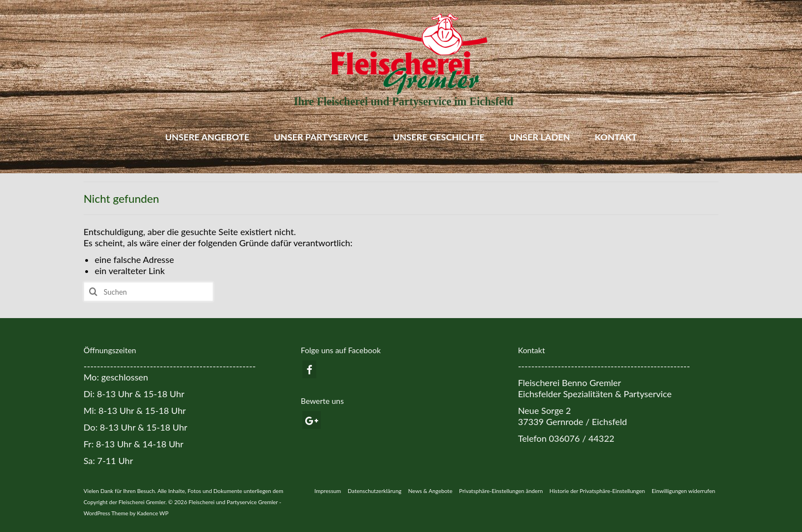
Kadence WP (153, 513)
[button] (501, 491)
